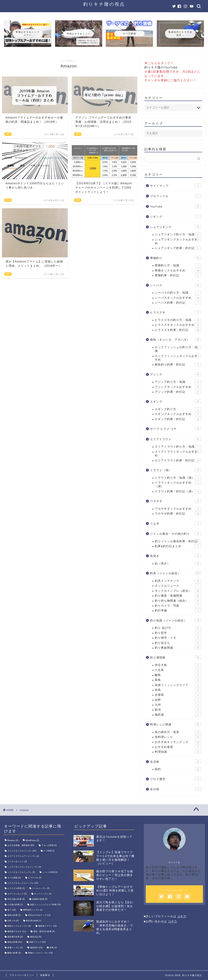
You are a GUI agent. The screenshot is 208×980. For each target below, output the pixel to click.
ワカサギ (175, 501)
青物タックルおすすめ (178, 271)
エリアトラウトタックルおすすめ (178, 453)
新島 (178, 680)
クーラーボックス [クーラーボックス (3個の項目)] (17, 862)
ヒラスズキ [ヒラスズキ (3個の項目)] (35, 878)
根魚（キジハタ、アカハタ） (175, 339)
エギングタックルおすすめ (178, 414)
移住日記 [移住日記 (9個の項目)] (36, 937)
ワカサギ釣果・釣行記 (178, 514)
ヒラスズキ (175, 312)
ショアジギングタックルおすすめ (178, 241)
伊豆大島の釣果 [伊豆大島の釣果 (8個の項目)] (16, 899)
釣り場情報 (175, 657)
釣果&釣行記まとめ (178, 546)
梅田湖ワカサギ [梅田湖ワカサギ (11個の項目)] (17, 931)
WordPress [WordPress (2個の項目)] (32, 840)
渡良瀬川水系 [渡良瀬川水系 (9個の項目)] (15, 937)
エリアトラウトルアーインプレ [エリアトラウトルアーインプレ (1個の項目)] (23, 856)
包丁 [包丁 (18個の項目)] (12, 910)
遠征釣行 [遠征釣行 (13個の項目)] (36, 948)
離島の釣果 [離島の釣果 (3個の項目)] (14, 953)
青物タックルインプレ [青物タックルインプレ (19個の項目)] (40, 953)
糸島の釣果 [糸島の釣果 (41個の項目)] (15, 942)
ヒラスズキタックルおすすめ (178, 325)
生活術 (175, 762)
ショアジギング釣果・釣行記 (178, 248)
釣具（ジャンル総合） (175, 573)
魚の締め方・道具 (178, 732)
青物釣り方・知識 (178, 266)
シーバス (175, 285)
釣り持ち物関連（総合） (178, 601)
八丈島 (178, 670)
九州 (178, 705)
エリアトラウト (175, 439)
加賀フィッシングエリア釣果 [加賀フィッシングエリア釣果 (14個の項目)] (45, 905)
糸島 (178, 690)
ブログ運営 (175, 779)
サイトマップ (175, 185)
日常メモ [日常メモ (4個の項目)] (13, 921)
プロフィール (175, 196)
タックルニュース (178, 586)
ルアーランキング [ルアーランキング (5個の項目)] (17, 894)
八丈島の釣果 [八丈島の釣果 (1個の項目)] (15, 905)
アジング (175, 374)
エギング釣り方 (178, 409)
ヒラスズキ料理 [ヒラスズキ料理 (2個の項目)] (16, 888)
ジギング (175, 216)
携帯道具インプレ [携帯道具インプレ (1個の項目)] (33, 910)
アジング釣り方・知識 (178, 382)
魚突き (175, 556)
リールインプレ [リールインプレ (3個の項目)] (41, 888)
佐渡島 (178, 695)
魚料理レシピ (178, 737)
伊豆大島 (178, 665)
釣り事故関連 (178, 648)
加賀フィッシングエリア (178, 685)
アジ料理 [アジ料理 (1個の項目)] (49, 851)
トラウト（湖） (175, 470)
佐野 (178, 700)
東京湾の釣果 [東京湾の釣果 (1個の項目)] (34, 921)
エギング (175, 401)
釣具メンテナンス (178, 581)
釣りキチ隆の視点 (104, 4)
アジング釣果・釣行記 (178, 392)
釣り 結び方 (178, 628)
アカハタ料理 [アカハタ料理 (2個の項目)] (49, 846)
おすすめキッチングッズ (178, 742)
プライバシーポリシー (22, 975)
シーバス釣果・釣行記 (178, 303)
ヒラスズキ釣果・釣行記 (178, 330)
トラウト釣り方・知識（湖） (178, 478)
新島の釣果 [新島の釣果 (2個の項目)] (14, 915)
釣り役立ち (178, 643)
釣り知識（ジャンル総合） (175, 620)
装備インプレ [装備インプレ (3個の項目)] (15, 948)
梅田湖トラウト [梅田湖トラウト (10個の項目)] (47, 926)
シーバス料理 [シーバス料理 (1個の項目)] (50, 872)
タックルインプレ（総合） (178, 591)
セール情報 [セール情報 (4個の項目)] (14, 878)
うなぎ (175, 523)
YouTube (175, 206)
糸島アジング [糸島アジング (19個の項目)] (37, 942)
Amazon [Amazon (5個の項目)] (13, 840)
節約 (178, 769)
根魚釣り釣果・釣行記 (178, 365)
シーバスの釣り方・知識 (178, 293)
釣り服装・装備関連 (178, 596)
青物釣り (175, 258)
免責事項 (45, 975)
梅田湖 (178, 715)
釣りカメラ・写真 (178, 606)
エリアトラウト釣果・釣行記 (178, 461)
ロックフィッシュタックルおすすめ (178, 358)
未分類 (175, 789)
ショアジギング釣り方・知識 (178, 235)
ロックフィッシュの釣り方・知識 (178, 349)
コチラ (182, 916)
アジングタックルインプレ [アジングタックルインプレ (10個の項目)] (22, 851)
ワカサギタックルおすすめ (178, 509)
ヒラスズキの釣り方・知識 (178, 320)
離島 (178, 675)
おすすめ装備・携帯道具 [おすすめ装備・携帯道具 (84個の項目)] (21, 846)
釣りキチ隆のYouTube (161, 67)
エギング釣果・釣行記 (178, 419)
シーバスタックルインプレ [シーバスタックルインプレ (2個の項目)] (21, 872)
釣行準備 (178, 611)
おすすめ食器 (178, 747)
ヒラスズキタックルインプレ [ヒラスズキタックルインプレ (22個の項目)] (23, 883)
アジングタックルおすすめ (178, 387)
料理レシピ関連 (175, 724)
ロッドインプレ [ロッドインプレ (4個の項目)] (43, 894)
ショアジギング (175, 227)
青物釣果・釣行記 (178, 275)
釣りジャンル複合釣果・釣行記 (178, 541)
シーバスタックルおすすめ (178, 298)
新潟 (178, 710)
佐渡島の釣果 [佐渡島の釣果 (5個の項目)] (40, 899)
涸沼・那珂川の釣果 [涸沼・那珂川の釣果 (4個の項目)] (44, 931)
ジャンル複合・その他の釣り (175, 533)
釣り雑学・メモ (178, 638)
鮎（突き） (178, 564)
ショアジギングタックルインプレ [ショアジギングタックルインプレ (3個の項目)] (24, 867)
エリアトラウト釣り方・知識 (178, 447)
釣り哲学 (178, 633)
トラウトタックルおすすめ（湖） (178, 484)
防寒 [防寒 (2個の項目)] (53, 948)
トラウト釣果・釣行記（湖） (178, 492)
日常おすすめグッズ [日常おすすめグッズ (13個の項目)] (39, 915)
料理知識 (178, 752)
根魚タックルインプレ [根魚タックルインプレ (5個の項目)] (19, 926)
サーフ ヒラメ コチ (175, 429)
